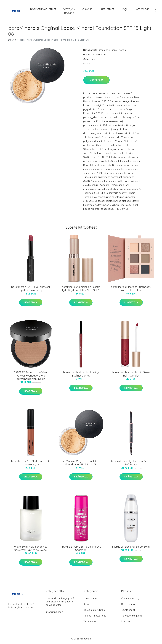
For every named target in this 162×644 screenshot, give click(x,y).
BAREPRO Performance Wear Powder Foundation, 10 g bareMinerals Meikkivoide (31, 376)
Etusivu (12, 40)
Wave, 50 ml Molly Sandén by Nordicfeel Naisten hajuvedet (31, 548)
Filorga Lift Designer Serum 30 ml (131, 547)
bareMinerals (119, 50)
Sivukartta (127, 621)
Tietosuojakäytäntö (132, 616)
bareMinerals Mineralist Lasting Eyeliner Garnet (81, 374)
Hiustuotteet (106, 9)
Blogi (124, 9)
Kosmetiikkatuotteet (43, 9)
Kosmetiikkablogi (131, 598)
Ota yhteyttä (128, 604)
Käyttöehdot (128, 610)
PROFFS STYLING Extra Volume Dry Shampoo (81, 548)
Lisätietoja (96, 80)
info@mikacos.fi (55, 612)
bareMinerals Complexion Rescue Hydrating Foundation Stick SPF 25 (81, 288)
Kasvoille (87, 9)
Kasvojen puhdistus (69, 11)
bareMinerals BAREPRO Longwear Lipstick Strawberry (31, 288)
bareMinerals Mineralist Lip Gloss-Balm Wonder (131, 374)
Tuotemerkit (141, 9)
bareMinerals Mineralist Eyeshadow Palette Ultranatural (131, 288)
